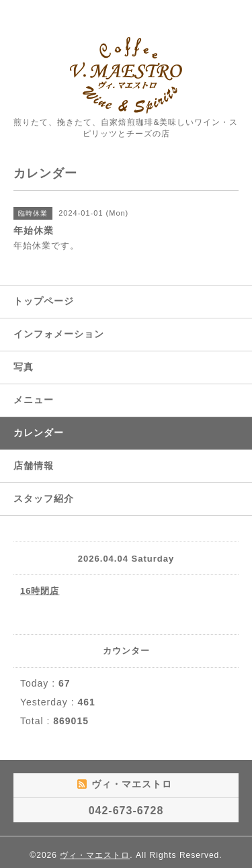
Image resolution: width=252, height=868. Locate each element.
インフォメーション (59, 334)
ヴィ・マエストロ (95, 855)
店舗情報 (34, 466)
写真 (24, 367)
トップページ (44, 301)
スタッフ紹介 (44, 498)
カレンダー (39, 433)
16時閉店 (40, 591)
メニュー (34, 400)
